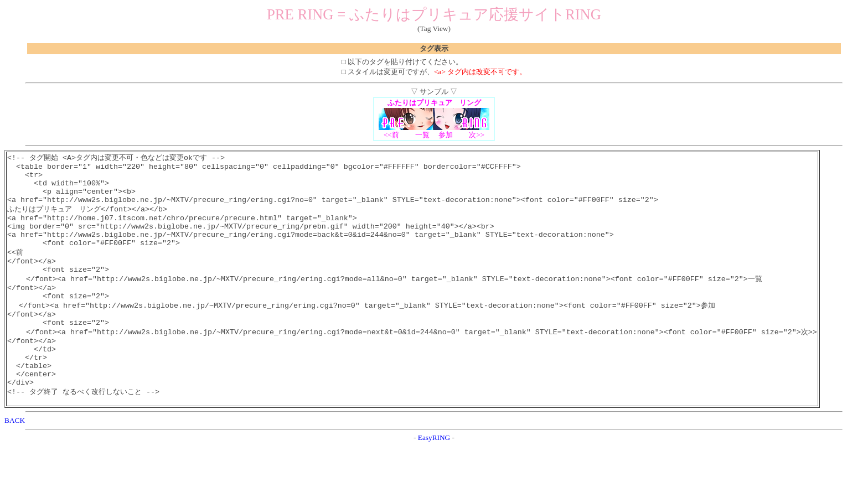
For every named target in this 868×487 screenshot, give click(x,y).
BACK (15, 461)
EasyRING (434, 478)
